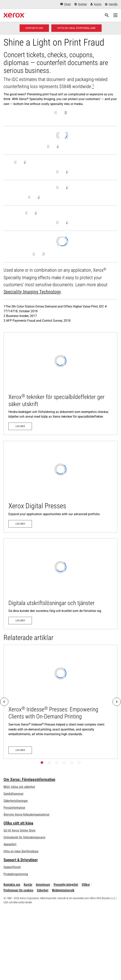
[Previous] (4, 702)
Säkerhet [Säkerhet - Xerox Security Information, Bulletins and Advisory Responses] (43, 890)
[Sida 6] (79, 763)
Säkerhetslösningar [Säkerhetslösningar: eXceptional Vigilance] (16, 801)
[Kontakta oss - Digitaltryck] (34, 28)
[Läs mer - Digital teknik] (60, 487)
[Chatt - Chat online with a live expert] (66, 4)
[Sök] (107, 15)
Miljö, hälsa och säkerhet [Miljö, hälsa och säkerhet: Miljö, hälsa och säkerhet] (19, 787)
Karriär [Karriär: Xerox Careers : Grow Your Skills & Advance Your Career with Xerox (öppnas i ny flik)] (28, 885)
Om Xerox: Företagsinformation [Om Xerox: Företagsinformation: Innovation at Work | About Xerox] (29, 779)
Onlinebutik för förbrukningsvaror (24, 837)
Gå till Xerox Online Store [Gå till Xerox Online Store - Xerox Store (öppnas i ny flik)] (19, 830)
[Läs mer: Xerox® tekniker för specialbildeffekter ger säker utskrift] (60, 384)
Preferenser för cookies (18, 890)
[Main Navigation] (115, 15)
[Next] (117, 702)
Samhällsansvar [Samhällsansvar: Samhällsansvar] (14, 794)
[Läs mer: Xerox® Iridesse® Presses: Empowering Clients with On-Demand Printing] (60, 702)
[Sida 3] (57, 763)
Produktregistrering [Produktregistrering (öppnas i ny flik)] (16, 874)
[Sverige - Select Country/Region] (81, 4)
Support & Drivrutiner (21, 860)
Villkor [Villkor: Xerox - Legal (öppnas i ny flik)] (86, 885)
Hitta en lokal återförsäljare (21, 851)
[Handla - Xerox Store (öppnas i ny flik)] (111, 4)
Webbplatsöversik (63, 890)
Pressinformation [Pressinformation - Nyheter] (14, 808)
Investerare (43, 885)
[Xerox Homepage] (15, 15)
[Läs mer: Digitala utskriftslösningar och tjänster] (60, 584)
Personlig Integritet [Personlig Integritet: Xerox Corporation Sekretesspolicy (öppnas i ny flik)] (66, 885)
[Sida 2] (49, 763)
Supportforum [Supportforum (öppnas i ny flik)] (12, 867)
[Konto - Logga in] (96, 4)
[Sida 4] (64, 763)
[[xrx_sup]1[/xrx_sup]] (93, 87)
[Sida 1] (42, 763)
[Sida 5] (72, 763)
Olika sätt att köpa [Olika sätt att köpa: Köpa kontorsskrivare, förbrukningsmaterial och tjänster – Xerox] (18, 823)
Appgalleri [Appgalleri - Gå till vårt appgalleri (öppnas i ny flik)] (10, 844)
